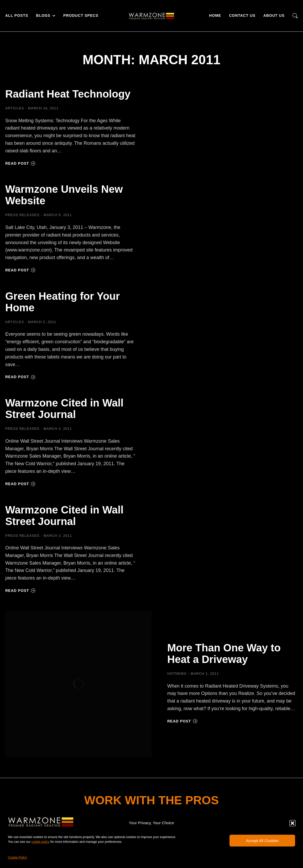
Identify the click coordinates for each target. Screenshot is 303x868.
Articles (15, 108)
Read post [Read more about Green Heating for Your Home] (20, 377)
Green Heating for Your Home (62, 302)
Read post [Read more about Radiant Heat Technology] (20, 163)
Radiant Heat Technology (68, 94)
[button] (292, 823)
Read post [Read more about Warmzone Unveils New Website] (20, 270)
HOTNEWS (177, 674)
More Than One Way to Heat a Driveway (224, 653)
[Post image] (78, 684)
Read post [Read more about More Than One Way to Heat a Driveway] (182, 721)
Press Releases (22, 215)
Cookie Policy (17, 858)
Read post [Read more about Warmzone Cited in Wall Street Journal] (20, 484)
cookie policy (41, 842)
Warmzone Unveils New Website (64, 195)
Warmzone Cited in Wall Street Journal (64, 409)
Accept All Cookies (262, 841)
